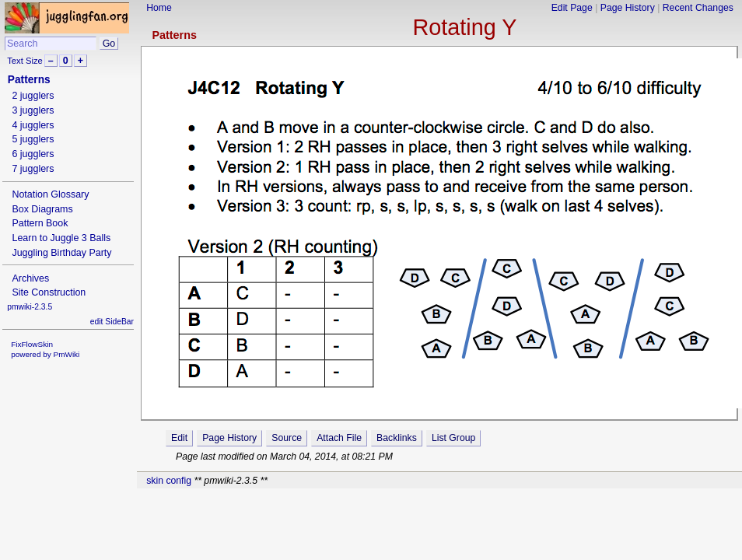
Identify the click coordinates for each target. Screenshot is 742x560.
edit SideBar (112, 322)
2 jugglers (33, 96)
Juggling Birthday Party (61, 253)
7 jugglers (33, 169)
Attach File (339, 438)
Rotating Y (464, 27)
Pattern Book (40, 223)
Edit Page (572, 8)
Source (287, 438)
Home (159, 8)
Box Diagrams (42, 209)
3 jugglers (33, 110)
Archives (30, 278)
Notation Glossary (50, 194)
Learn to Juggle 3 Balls (61, 238)
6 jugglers (33, 154)
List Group (453, 438)
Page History (628, 8)
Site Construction (49, 292)
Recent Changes (698, 8)
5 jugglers (33, 139)
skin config (169, 481)
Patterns (174, 35)
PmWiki (67, 354)
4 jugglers (33, 125)
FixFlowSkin (32, 344)
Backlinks (397, 438)
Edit (179, 438)
